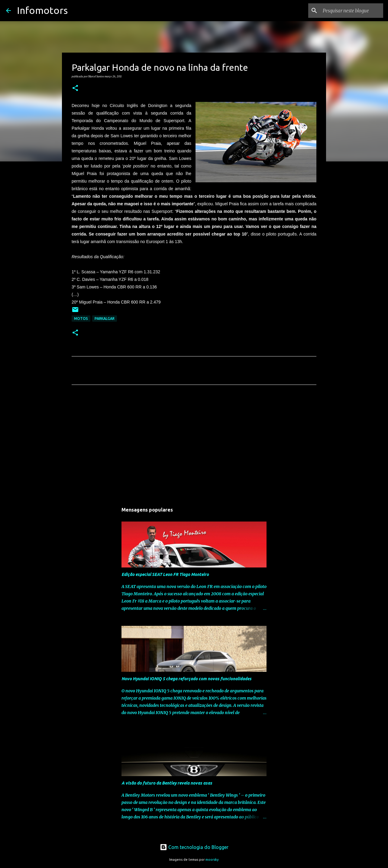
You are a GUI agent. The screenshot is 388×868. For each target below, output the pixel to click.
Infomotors (42, 10)
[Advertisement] (194, 446)
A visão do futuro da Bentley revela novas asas (167, 783)
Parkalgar (105, 319)
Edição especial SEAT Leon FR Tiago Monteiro (165, 574)
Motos (81, 319)
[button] (75, 88)
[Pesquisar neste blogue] (351, 11)
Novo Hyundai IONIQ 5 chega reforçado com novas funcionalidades (186, 679)
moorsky (212, 860)
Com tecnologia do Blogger (194, 847)
